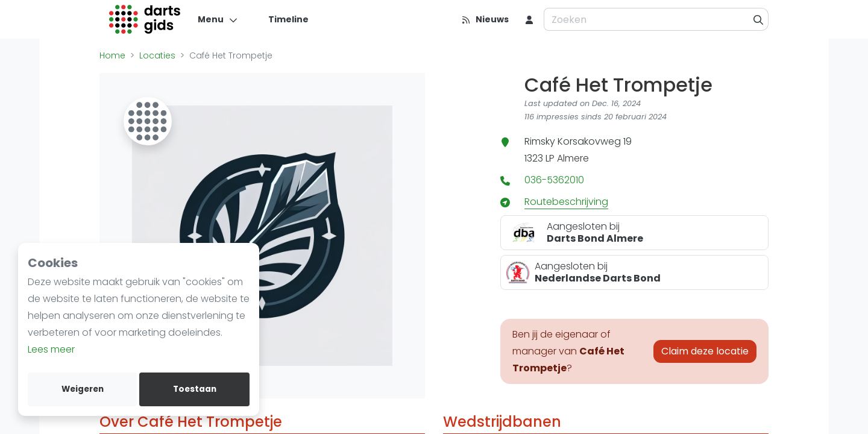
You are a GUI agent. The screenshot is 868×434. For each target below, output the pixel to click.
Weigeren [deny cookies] (83, 389)
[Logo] (145, 19)
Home (112, 55)
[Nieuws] (485, 19)
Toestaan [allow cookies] (195, 389)
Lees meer (51, 349)
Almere (573, 158)
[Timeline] (281, 19)
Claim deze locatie (705, 351)
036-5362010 (554, 180)
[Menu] (218, 19)
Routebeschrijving (566, 202)
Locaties (157, 55)
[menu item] (529, 19)
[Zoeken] (759, 19)
